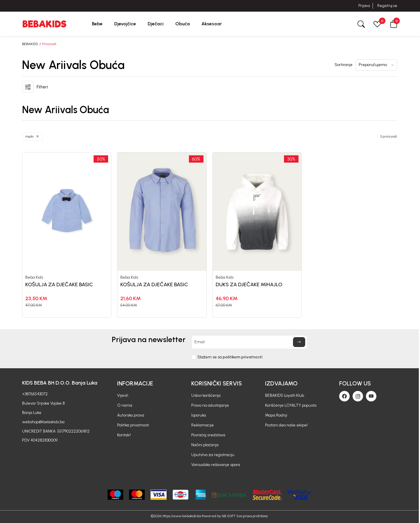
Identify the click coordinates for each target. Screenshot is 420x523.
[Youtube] (371, 396)
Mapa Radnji (276, 415)
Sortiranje (344, 65)
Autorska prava (131, 415)
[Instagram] (358, 396)
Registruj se (387, 6)
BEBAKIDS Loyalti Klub (285, 395)
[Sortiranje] (376, 65)
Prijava (364, 6)
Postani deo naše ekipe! (286, 425)
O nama (125, 405)
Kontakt (124, 435)
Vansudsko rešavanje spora (216, 465)
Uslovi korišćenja (206, 395)
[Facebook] (344, 396)
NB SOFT (229, 516)
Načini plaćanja (205, 445)
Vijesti (123, 395)
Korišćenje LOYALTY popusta (291, 405)
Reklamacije (203, 425)
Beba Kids (34, 277)
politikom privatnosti (243, 357)
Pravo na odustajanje (210, 405)
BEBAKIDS (30, 44)
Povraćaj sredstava (208, 435)
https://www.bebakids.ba (182, 516)
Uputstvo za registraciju (213, 455)
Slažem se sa (230, 357)
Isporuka (199, 415)
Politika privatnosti (133, 425)
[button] (394, 24)
